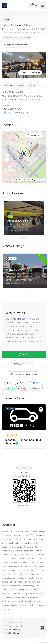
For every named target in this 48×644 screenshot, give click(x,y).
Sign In (37, 6)
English (19, 364)
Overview (8, 86)
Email (36, 388)
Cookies (9, 633)
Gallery (21, 86)
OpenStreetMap (30, 180)
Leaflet (19, 180)
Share (10, 383)
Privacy (16, 630)
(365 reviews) (24, 38)
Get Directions (36, 135)
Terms (8, 630)
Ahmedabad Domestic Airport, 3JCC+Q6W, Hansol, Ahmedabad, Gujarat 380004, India (24, 31)
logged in (23, 319)
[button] (7, 155)
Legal (17, 633)
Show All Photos (29, 73)
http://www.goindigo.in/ (17, 112)
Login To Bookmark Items (24, 374)
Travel (6, 19)
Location (32, 86)
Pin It (24, 388)
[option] (24, 218)
